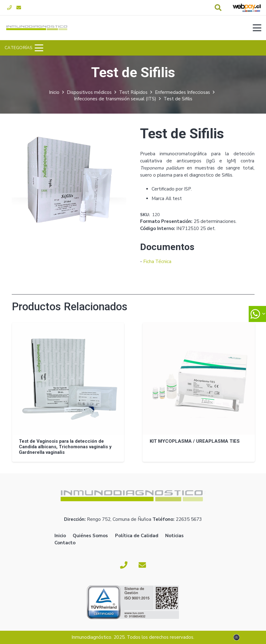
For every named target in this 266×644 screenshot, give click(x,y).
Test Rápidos (133, 92)
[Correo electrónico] (19, 8)
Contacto (65, 543)
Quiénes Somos (90, 536)
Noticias (174, 536)
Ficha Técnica (157, 261)
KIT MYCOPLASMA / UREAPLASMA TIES (194, 441)
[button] (218, 8)
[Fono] (9, 8)
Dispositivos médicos (89, 92)
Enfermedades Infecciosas (182, 92)
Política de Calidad (137, 536)
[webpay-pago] (247, 8)
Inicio (54, 92)
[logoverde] (37, 28)
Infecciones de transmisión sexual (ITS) (115, 99)
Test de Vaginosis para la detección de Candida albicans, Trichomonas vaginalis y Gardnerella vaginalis (65, 446)
